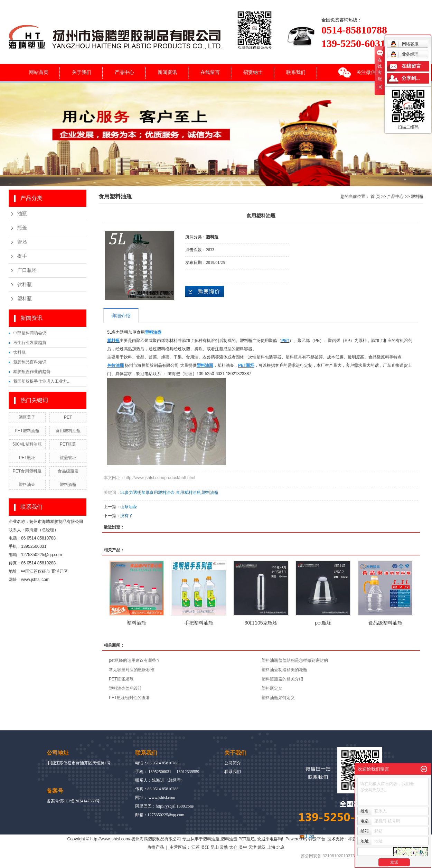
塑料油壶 (27, 485)
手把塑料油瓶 (199, 623)
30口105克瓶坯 (261, 623)
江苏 (196, 847)
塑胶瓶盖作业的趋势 (32, 372)
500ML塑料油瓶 (27, 444)
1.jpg (310, 836)
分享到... (411, 78)
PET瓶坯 (27, 458)
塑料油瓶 (210, 493)
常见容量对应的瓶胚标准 (132, 670)
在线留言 (210, 72)
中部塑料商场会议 (30, 333)
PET (68, 417)
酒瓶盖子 (27, 417)
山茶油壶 (129, 507)
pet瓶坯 (323, 623)
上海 (271, 847)
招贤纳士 (253, 72)
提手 (22, 256)
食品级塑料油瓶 (385, 623)
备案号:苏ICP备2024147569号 (73, 801)
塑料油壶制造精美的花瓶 (284, 670)
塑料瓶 (25, 299)
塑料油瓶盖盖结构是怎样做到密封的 (295, 660)
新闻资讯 (167, 72)
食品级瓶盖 (68, 471)
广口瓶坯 (27, 270)
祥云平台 (317, 839)
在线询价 (205, 292)
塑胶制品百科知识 (30, 362)
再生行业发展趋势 (30, 343)
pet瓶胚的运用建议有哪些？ (135, 660)
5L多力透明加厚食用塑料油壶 (147, 493)
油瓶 (22, 214)
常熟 (224, 847)
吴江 (205, 847)
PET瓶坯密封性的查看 (129, 698)
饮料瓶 (25, 284)
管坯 (22, 242)
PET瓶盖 (68, 444)
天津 (252, 847)
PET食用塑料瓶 (27, 471)
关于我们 (82, 72)
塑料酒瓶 (68, 485)
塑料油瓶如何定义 (278, 698)
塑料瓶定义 (272, 688)
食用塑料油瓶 (68, 431)
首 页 (375, 197)
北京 (281, 847)
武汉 (262, 847)
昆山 (215, 847)
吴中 (243, 847)
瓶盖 (22, 228)
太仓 (233, 847)
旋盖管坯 (68, 458)
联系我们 (296, 72)
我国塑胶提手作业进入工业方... (42, 381)
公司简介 (233, 763)
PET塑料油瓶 (27, 431)
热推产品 (156, 847)
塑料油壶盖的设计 (125, 688)
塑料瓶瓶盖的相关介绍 (282, 679)
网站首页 (39, 72)
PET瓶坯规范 (121, 679)
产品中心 (124, 72)
